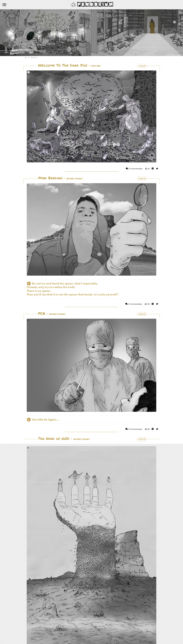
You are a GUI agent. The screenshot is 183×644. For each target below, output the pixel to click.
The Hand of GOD (54, 439)
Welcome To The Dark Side (63, 65)
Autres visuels (74, 179)
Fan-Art (96, 66)
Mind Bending (50, 178)
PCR (42, 314)
